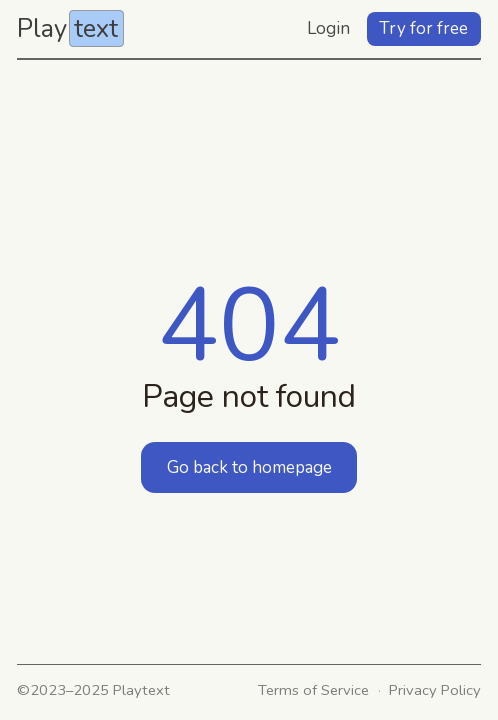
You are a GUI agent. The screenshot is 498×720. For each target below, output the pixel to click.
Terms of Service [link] (313, 690)
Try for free (423, 28)
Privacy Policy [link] (435, 690)
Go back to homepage (249, 467)
